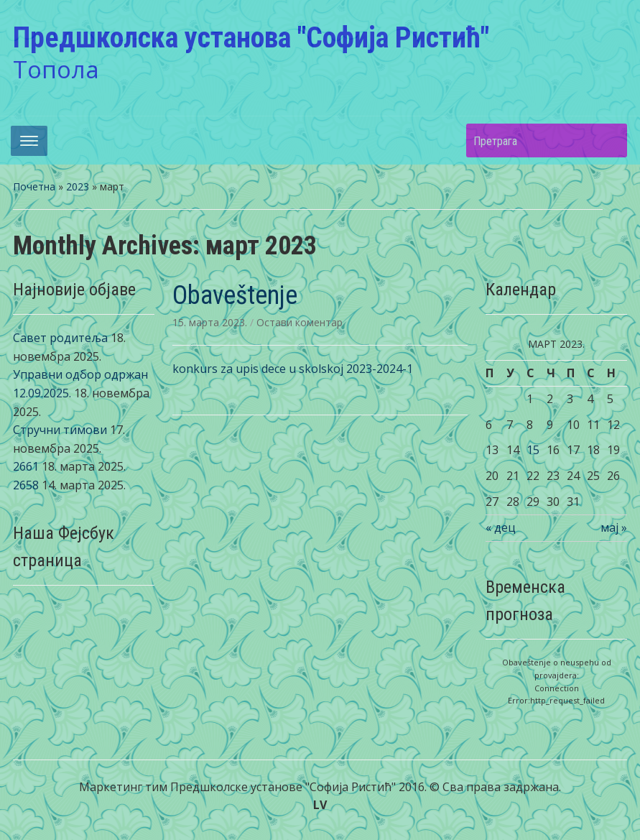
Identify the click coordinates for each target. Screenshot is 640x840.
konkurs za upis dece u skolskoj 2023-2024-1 (293, 369)
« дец (501, 527)
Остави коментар (300, 322)
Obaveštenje (235, 295)
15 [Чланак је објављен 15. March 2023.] (533, 450)
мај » (614, 527)
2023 (78, 186)
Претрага (609, 140)
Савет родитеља (60, 338)
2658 (26, 485)
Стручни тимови (60, 430)
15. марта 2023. (211, 322)
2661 (26, 466)
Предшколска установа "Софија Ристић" (251, 38)
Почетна (34, 186)
